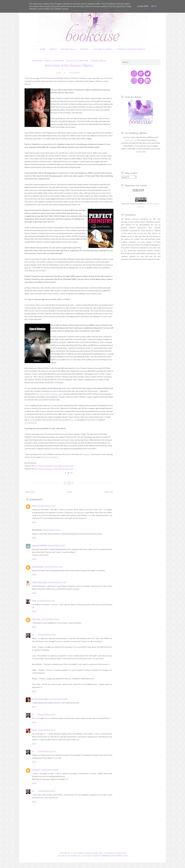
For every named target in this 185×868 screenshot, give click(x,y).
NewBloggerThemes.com (115, 856)
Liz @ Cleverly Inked (40, 699)
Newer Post (30, 492)
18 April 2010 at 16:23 (47, 634)
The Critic (36, 619)
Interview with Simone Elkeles (69, 65)
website (86, 454)
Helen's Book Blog (40, 582)
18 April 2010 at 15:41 (50, 619)
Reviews (84, 49)
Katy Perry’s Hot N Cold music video (49, 394)
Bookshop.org (130, 140)
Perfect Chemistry (51, 457)
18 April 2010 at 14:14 (54, 567)
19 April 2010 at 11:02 (47, 751)
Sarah (34, 730)
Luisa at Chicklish (39, 545)
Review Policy (69, 49)
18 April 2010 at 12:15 (47, 506)
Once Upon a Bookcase (90, 853)
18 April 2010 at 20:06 (58, 699)
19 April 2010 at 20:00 (50, 770)
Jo (33, 634)
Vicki (34, 601)
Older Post (108, 492)
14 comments (75, 73)
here (72, 420)
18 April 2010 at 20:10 (47, 714)
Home (43, 49)
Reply (34, 522)
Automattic (74, 856)
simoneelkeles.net (31, 423)
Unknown (36, 770)
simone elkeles (98, 61)
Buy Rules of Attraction (64, 466)
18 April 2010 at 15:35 (46, 601)
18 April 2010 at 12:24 (52, 530)
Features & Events (103, 49)
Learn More (143, 6)
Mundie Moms (38, 567)
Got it (154, 6)
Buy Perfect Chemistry (44, 466)
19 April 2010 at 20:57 (47, 791)
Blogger (121, 853)
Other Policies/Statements (131, 49)
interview (37, 61)
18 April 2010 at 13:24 (56, 545)
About (53, 49)
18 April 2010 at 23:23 (47, 730)
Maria (34, 506)
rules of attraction (77, 61)
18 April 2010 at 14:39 (57, 582)
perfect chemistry (54, 61)
